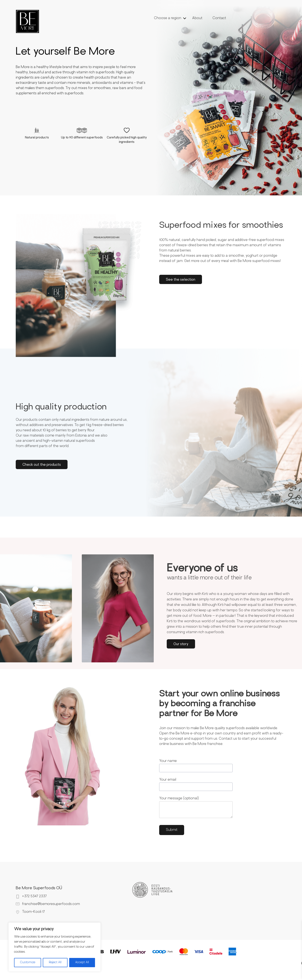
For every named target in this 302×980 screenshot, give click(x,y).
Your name (196, 766)
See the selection (181, 280)
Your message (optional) (196, 808)
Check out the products (42, 465)
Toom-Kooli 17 (33, 912)
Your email (196, 785)
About (197, 18)
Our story (181, 644)
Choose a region (168, 18)
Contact (219, 18)
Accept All (82, 962)
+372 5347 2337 (34, 896)
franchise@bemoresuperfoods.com (51, 904)
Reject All (55, 962)
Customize (28, 962)
